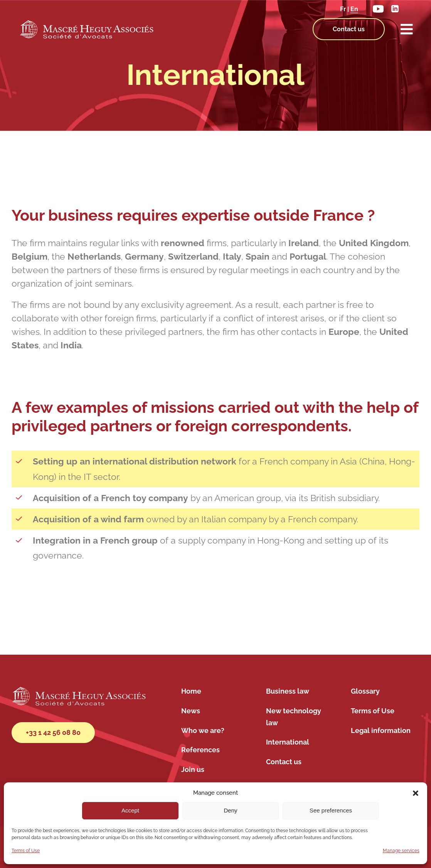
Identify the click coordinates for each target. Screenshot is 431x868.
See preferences (331, 810)
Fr (343, 9)
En (354, 9)
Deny (230, 810)
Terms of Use (26, 851)
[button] (416, 793)
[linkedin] (395, 8)
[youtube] (378, 7)
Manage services (401, 851)
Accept (130, 810)
